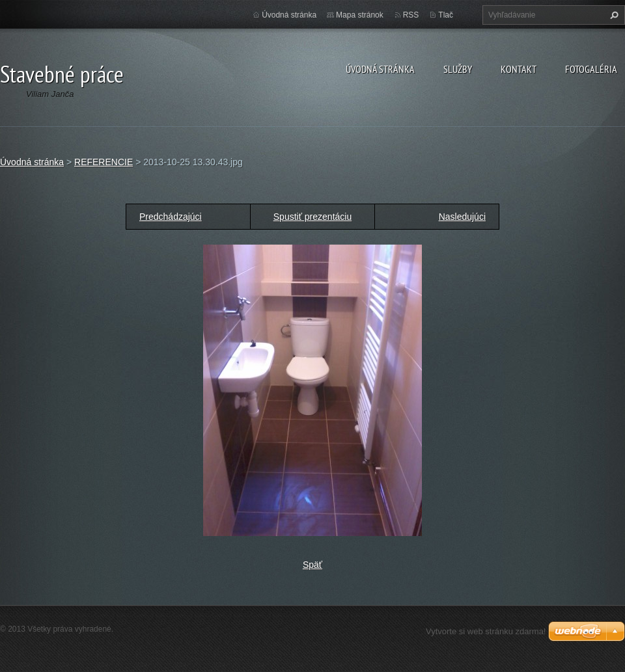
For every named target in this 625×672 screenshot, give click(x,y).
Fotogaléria (591, 69)
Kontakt (519, 69)
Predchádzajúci (171, 217)
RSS (411, 15)
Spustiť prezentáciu (312, 217)
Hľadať (613, 15)
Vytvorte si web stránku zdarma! (486, 631)
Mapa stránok (360, 15)
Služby (458, 69)
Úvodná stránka (380, 69)
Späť (312, 565)
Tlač (446, 15)
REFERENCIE (104, 162)
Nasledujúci (462, 217)
